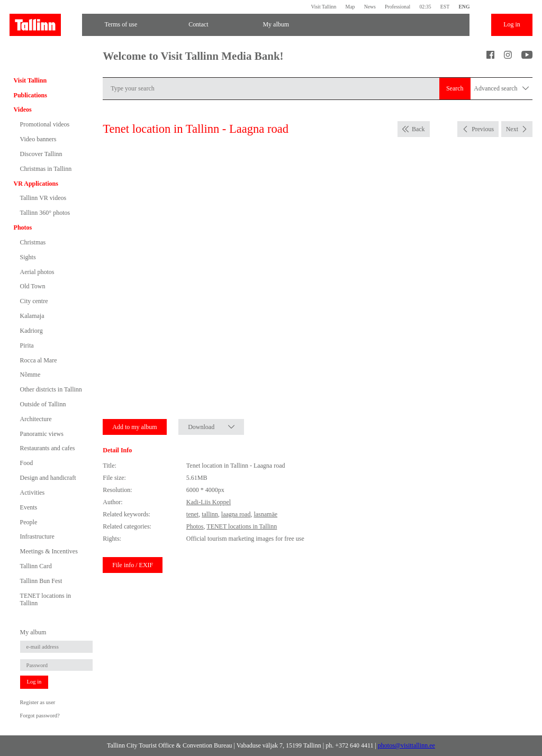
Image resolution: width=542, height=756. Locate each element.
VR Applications (36, 184)
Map (350, 7)
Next (512, 129)
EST (445, 7)
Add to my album (134, 427)
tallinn (210, 514)
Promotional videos (45, 124)
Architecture (36, 419)
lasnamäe (265, 514)
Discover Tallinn (41, 154)
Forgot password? (40, 716)
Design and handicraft (48, 478)
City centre (34, 301)
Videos (23, 110)
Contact (198, 24)
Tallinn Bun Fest (41, 581)
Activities (33, 493)
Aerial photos (37, 272)
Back (418, 129)
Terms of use (121, 24)
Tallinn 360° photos (45, 213)
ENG (464, 7)
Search (455, 88)
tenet (192, 514)
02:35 (425, 7)
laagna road (236, 514)
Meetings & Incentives (49, 551)
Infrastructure (37, 536)
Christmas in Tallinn (46, 169)
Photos (23, 227)
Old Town (33, 286)
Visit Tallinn (323, 7)
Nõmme (30, 375)
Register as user (38, 702)
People (29, 522)
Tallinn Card (36, 566)
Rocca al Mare (39, 360)
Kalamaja (32, 316)
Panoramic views (42, 434)
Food (27, 463)
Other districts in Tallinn (51, 389)
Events (29, 507)
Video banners (38, 139)
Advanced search (501, 89)
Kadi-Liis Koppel (209, 502)
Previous (483, 129)
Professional (398, 7)
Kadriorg (31, 331)
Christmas (33, 242)
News (370, 7)
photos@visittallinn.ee (406, 745)
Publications (30, 95)
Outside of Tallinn (43, 404)
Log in (512, 24)
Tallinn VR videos (43, 198)
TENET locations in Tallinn (46, 599)
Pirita (27, 345)
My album (276, 24)
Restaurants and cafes (48, 448)
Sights (28, 257)
